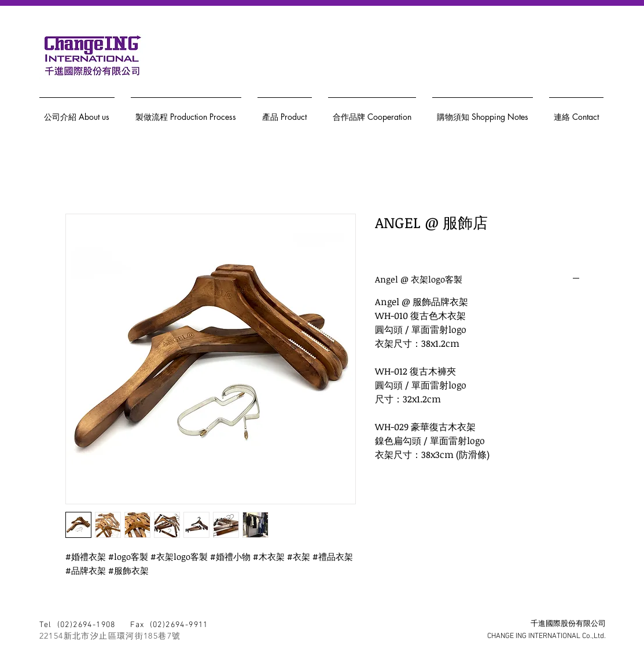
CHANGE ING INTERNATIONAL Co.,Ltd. (547, 636)
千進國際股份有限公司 (568, 624)
